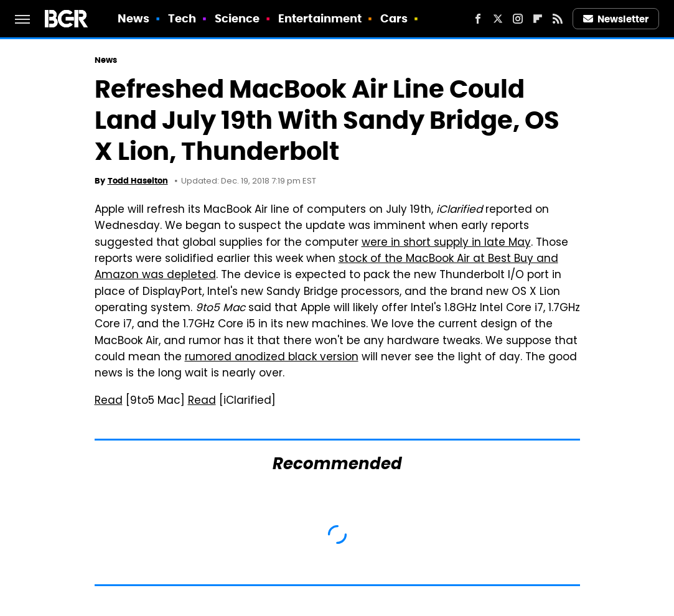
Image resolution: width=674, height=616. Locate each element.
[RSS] (558, 19)
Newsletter (616, 19)
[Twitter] (498, 19)
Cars (394, 18)
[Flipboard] (538, 19)
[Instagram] (518, 19)
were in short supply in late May (446, 243)
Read (109, 401)
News (133, 18)
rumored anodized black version (272, 358)
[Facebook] (478, 19)
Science (237, 18)
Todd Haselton (138, 181)
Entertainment (320, 18)
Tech (182, 18)
